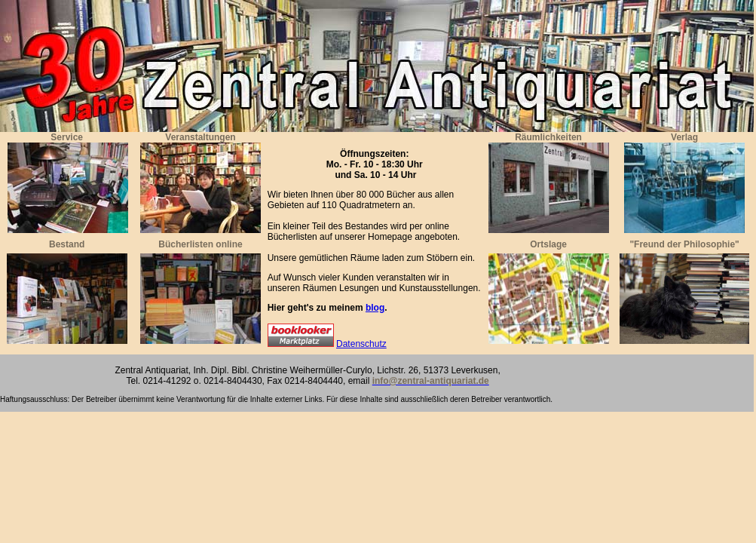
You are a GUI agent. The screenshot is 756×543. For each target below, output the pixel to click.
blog (375, 308)
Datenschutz (361, 344)
